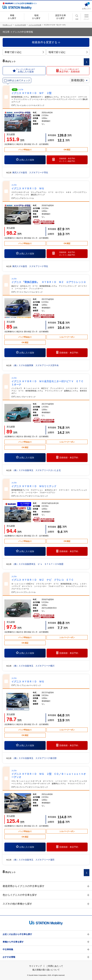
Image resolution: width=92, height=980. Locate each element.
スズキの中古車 (20, 25)
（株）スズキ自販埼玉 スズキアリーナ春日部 (34, 758)
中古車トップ (7, 25)
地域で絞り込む (68, 52)
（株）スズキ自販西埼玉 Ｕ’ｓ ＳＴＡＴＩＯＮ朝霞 (38, 564)
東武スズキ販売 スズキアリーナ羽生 (30, 173)
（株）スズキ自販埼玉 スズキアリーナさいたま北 (37, 470)
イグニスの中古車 (35, 25)
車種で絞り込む (24, 52)
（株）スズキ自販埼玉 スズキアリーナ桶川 (33, 666)
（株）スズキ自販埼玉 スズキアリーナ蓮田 (33, 860)
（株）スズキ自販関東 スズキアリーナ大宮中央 (35, 365)
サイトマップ (35, 966)
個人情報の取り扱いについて (46, 970)
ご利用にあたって (55, 966)
